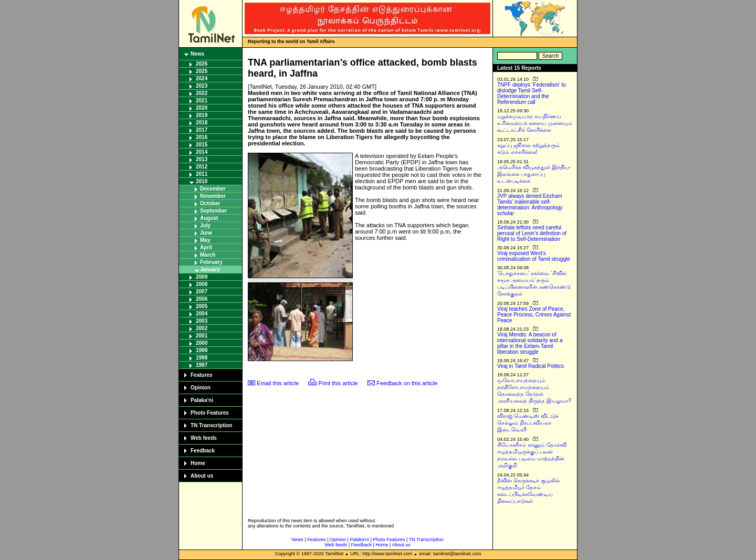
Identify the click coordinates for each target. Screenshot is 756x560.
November (213, 196)
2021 (202, 101)
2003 (202, 321)
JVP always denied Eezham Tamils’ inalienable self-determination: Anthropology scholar (530, 205)
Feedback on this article (407, 383)
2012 (202, 167)
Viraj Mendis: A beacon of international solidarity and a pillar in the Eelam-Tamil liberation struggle (530, 343)
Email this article (278, 383)
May (205, 240)
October (210, 203)
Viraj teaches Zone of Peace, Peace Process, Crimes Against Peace (534, 315)
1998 (202, 358)
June (206, 233)
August (209, 218)
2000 (202, 343)
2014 (202, 152)
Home (198, 463)
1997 (202, 365)
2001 (202, 336)
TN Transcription (211, 425)
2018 (202, 123)
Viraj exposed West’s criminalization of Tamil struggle (534, 256)
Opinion (201, 388)
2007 (202, 292)
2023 (202, 86)
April (206, 247)
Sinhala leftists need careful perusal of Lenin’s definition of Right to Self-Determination (532, 233)
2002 (202, 328)
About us (202, 476)
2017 (202, 130)
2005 (202, 306)
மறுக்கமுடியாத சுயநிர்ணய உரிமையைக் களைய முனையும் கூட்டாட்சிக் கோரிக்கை (535, 123)
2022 (202, 93)
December (213, 189)
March (208, 255)
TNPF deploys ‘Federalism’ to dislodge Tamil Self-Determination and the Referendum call (532, 93)
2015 (202, 145)
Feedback (203, 451)
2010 (202, 181)
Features (202, 375)
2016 (202, 137)
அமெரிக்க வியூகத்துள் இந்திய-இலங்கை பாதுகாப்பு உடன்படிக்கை (534, 174)
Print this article (338, 383)
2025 (202, 71)
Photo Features (210, 413)
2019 (202, 115)
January (210, 270)
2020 (202, 108)
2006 (202, 299)
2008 (202, 284)
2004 (202, 314)
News (197, 54)
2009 (202, 277)
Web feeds (204, 438)
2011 (202, 174)
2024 (202, 78)
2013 (202, 159)
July (205, 225)
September (214, 211)
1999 (202, 350)
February (211, 262)
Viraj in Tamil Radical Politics (531, 366)
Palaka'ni (202, 400)
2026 (202, 64)
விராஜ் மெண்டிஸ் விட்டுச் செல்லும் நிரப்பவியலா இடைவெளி (528, 423)
